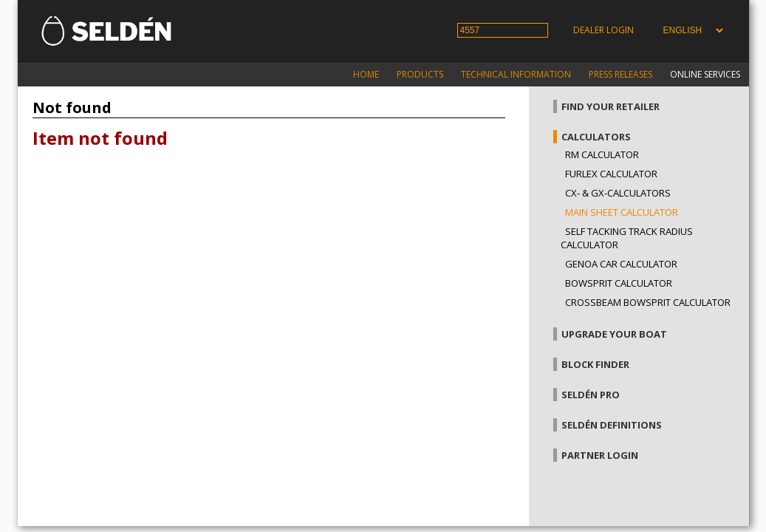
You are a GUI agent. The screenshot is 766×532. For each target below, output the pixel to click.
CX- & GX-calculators (618, 193)
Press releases (620, 74)
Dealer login (603, 30)
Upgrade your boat (614, 334)
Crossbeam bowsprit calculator (648, 302)
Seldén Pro (591, 395)
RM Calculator (602, 154)
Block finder (595, 364)
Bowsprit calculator (619, 283)
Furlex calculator (611, 174)
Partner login (600, 455)
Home (366, 74)
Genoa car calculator (621, 264)
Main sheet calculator (622, 212)
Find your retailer (611, 106)
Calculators (596, 137)
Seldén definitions (612, 425)
